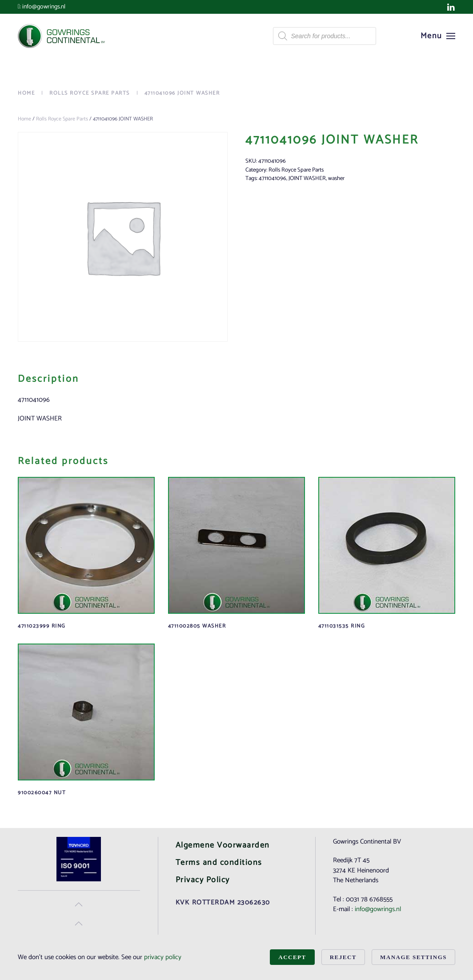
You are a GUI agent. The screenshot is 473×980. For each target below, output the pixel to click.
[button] (438, 36)
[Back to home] (62, 36)
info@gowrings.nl (44, 7)
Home (24, 119)
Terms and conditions (219, 863)
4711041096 (273, 178)
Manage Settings (413, 957)
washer (336, 178)
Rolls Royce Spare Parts (62, 119)
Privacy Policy (203, 880)
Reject (343, 957)
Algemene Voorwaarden (223, 845)
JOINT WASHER (307, 178)
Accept (292, 957)
